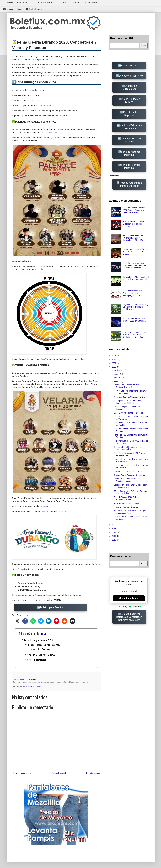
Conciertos (24, 3)
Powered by (129, 606)
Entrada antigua (93, 773)
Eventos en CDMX (131, 66)
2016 (114, 536)
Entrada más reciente (22, 773)
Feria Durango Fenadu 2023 (39, 640)
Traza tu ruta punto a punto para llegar (131, 184)
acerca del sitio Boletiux (32, 687)
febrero (117, 378)
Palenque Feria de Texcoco (131, 140)
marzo (117, 374)
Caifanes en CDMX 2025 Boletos (128, 471)
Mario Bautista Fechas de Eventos (128, 413)
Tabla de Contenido (34, 633)
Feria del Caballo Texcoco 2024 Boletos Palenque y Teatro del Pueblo (134, 210)
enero (117, 381)
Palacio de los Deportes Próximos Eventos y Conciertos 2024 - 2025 (133, 238)
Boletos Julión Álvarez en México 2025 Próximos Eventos (134, 224)
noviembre (119, 370)
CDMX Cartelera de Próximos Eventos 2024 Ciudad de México (135, 252)
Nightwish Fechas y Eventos (126, 507)
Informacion (92, 3)
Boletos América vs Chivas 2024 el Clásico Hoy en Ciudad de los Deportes (134, 335)
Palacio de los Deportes (131, 114)
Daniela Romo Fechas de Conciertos (129, 475)
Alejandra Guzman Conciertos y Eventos (131, 397)
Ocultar (45, 634)
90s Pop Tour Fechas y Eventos (127, 503)
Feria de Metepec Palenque (131, 153)
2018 (114, 529)
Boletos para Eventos (52, 607)
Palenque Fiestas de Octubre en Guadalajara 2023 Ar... (127, 402)
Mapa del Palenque (41, 649)
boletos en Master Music (74, 359)
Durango (24, 679)
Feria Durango (34, 679)
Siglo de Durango (73, 595)
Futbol (64, 3)
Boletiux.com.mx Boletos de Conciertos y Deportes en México (129, 617)
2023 (114, 359)
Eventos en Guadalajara (130, 87)
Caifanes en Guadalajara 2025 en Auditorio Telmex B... (128, 386)
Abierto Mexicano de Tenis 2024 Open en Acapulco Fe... (130, 512)
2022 (114, 363)
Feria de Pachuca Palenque (131, 166)
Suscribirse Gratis (129, 598)
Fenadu (47, 506)
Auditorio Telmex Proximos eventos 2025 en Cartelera (134, 320)
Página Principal (59, 773)
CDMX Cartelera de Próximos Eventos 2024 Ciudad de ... (130, 492)
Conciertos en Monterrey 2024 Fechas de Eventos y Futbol (136, 278)
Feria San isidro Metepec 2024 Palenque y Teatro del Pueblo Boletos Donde (134, 265)
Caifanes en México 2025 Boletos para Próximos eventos (130, 486)
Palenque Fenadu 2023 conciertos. (44, 645)
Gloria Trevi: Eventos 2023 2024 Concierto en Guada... (127, 480)
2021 (114, 367)
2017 (114, 532)
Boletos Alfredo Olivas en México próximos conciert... (128, 448)
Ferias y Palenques (45, 3)
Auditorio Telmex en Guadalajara (131, 127)
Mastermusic (51, 133)
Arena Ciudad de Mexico (131, 100)
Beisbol (77, 3)
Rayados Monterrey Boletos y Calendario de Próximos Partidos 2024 (135, 307)
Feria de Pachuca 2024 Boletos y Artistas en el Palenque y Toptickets (133, 293)
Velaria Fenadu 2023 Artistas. (42, 655)
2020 (114, 525)
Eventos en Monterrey (131, 76)
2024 (114, 356)
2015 (114, 540)
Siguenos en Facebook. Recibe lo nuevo (23, 9)
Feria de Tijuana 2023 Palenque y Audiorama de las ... (128, 498)
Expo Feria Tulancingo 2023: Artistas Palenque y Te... (129, 454)
